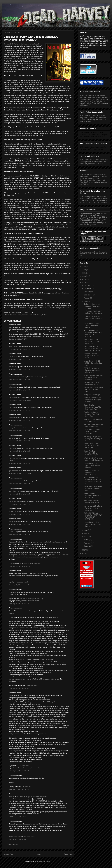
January (87, 546)
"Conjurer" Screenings (92, 395)
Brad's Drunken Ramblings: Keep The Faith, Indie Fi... (92, 407)
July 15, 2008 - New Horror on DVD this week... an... (91, 446)
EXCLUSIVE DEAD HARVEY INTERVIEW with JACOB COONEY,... (93, 333)
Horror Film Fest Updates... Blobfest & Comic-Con (92, 496)
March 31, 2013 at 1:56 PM (18, 817)
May (86, 533)
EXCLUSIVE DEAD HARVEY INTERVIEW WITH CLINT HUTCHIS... (93, 516)
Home (38, 854)
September (88, 295)
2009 (84, 279)
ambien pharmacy (15, 501)
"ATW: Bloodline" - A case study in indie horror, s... (93, 459)
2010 (84, 276)
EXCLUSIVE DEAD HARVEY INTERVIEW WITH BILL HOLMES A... (93, 480)
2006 (84, 553)
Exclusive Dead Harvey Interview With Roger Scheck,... (92, 400)
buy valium (13, 367)
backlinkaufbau (32, 685)
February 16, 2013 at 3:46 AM (19, 585)
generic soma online (16, 471)
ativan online (13, 418)
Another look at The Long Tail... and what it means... (93, 508)
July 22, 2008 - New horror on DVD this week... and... (93, 390)
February (87, 543)
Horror (15, 315)
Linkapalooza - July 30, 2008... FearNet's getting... (92, 325)
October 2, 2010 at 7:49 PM (18, 339)
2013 (84, 267)
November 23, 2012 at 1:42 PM (19, 514)
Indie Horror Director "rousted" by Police (91, 502)
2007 (84, 550)
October (87, 292)
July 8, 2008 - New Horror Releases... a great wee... (93, 489)
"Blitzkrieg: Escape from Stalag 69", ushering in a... (93, 439)
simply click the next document (27, 601)
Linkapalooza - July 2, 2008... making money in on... (93, 524)
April (86, 537)
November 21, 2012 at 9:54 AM (19, 494)
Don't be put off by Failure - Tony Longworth (93, 420)
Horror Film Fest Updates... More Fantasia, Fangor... (91, 453)
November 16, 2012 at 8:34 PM (19, 441)
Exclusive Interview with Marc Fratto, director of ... (93, 318)
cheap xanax (13, 356)
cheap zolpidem (14, 522)
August (87, 298)
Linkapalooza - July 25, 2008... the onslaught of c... (93, 363)
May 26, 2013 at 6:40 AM (17, 840)
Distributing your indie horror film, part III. (92, 383)
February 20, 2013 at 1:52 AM (19, 604)
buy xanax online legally (17, 397)
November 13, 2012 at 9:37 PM (19, 390)
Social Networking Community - (29, 768)
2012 (84, 270)
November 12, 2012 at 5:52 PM (19, 349)
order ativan (13, 448)
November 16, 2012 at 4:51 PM (19, 431)
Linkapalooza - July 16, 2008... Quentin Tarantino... (92, 432)
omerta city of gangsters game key (32, 599)
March (87, 540)
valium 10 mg (13, 532)
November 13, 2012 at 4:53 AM (19, 370)
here (17, 295)
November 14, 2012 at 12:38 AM (20, 400)
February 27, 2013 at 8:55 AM (19, 789)
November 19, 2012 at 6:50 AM (19, 463)
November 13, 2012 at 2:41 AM (19, 359)
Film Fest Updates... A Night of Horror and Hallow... (92, 356)
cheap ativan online (16, 428)
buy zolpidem (13, 407)
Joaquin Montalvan (35, 315)
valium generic (14, 346)
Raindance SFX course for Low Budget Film (93, 425)
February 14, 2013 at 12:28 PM (19, 566)
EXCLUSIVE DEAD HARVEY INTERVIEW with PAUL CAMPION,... (93, 349)
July (86, 301)
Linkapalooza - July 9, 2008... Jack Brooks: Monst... (92, 465)
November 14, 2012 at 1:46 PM (19, 410)
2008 (84, 282)
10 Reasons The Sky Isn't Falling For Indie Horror (93, 312)
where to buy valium (16, 511)
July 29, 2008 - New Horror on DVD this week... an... (91, 342)
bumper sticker (30, 837)
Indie (19, 315)
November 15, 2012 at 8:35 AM (19, 420)
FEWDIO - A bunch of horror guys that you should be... (92, 370)
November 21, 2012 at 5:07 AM (19, 484)
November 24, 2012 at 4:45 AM (19, 535)
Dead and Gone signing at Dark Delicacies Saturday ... (93, 377)
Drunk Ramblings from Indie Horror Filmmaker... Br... (92, 472)
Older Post (68, 854)
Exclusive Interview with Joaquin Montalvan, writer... (92, 306)
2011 (84, 273)
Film (11, 315)
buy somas (13, 481)
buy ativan (12, 438)
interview (25, 315)
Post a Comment (12, 844)
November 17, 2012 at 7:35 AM (19, 451)
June (86, 530)
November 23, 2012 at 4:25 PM (19, 525)
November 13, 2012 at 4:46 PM (19, 380)
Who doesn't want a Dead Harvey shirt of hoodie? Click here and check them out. (93, 254)
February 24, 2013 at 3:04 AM (19, 688)
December (88, 285)
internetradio (27, 787)
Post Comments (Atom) (43, 862)
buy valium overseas (16, 491)
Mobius (45, 315)
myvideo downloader (34, 563)
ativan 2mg (13, 387)
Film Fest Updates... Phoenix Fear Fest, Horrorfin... (91, 414)
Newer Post (8, 854)
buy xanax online (15, 377)
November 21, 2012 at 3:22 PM (19, 504)
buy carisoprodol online (17, 458)
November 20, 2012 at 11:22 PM (20, 474)
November (88, 288)
